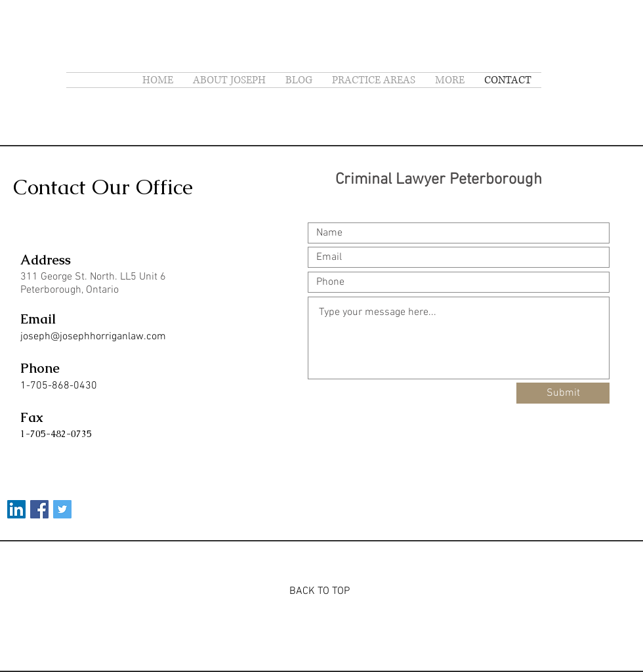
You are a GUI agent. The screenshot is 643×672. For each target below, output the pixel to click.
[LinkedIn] (16, 509)
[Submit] (563, 393)
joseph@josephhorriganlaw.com (93, 337)
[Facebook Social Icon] (39, 509)
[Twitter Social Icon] (62, 509)
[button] (450, 80)
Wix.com (363, 631)
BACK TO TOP (320, 591)
